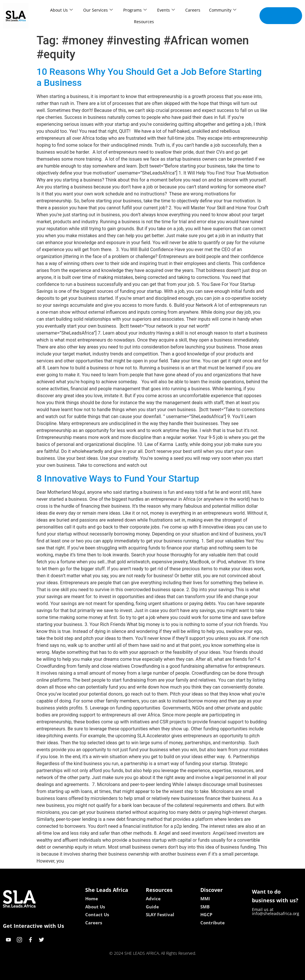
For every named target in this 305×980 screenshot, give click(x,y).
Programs (135, 10)
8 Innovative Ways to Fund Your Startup (118, 478)
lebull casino (138, 973)
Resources (144, 22)
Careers (193, 10)
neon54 (190, 973)
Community (223, 10)
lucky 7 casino (167, 973)
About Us (61, 10)
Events (166, 10)
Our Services (98, 10)
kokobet (116, 973)
